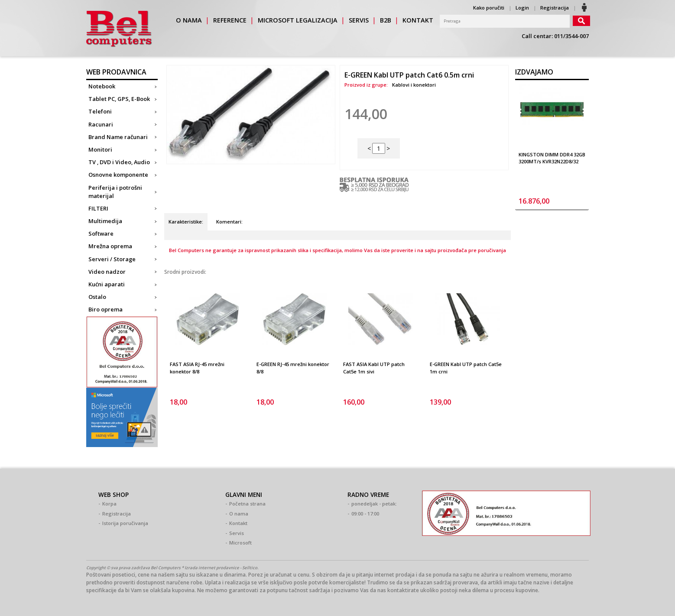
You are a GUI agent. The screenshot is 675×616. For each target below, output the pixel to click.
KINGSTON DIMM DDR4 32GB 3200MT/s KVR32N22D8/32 (552, 158)
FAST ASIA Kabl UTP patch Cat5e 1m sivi (374, 368)
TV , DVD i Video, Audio (119, 162)
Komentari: (229, 222)
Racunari (101, 124)
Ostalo (97, 297)
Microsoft (240, 543)
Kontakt (238, 523)
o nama (189, 20)
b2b (386, 20)
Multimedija (105, 221)
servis (359, 20)
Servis (237, 533)
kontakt (418, 20)
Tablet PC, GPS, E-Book (119, 99)
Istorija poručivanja (125, 523)
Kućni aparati (107, 284)
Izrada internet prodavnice (212, 568)
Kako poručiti (489, 8)
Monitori (100, 149)
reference (230, 20)
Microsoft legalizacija (298, 20)
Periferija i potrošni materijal (115, 192)
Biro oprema (105, 309)
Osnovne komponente (118, 175)
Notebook (102, 86)
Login (522, 8)
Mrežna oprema (110, 246)
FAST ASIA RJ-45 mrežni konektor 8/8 (197, 368)
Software (101, 233)
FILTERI (98, 208)
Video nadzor (107, 272)
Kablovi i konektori (414, 85)
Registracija (555, 8)
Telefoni (100, 111)
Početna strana (247, 504)
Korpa (109, 504)
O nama (239, 514)
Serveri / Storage (112, 259)
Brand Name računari (118, 137)
